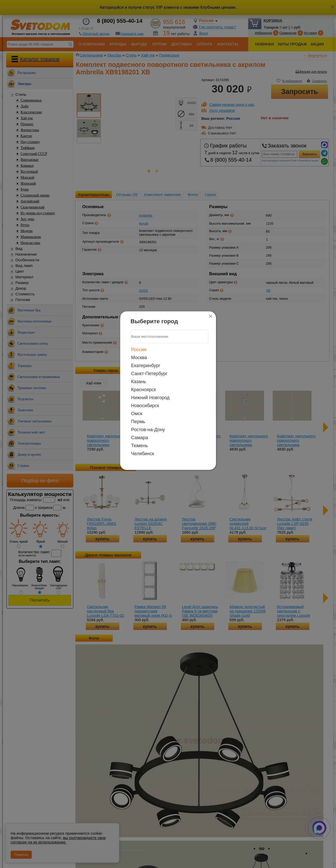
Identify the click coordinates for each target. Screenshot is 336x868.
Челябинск (143, 453)
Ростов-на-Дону (148, 429)
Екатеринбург (146, 365)
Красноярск (144, 389)
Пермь (138, 421)
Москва (139, 357)
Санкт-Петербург (149, 373)
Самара (140, 437)
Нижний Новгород (150, 397)
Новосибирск (145, 405)
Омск (137, 413)
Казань (139, 381)
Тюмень (140, 445)
